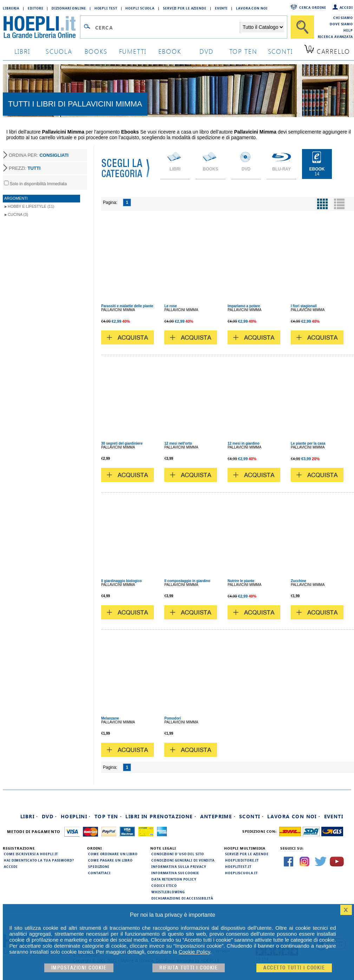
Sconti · (251, 816)
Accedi (346, 7)
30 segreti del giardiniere (122, 443)
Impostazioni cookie (79, 968)
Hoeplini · (76, 816)
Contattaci (99, 873)
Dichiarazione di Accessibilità (182, 898)
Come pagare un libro (110, 860)
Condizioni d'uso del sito (178, 854)
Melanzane (110, 718)
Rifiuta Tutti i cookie (189, 968)
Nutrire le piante (241, 581)
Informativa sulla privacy (179, 866)
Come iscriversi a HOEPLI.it (31, 854)
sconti (280, 51)
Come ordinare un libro (113, 854)
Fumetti (133, 51)
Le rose (171, 306)
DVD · (50, 816)
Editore (35, 8)
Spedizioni (99, 866)
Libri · (29, 816)
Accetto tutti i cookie (294, 968)
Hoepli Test (106, 8)
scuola (59, 51)
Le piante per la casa (308, 443)
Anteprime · (218, 816)
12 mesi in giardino (244, 443)
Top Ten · (108, 816)
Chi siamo (343, 18)
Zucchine (299, 581)
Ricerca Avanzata (335, 37)
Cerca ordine (313, 7)
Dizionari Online (69, 8)
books (96, 51)
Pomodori (173, 718)
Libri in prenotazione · (161, 816)
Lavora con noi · (294, 816)
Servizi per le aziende (185, 8)
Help (348, 30)
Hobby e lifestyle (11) (31, 206)
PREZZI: (25, 168)
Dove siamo (341, 24)
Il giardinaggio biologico (122, 581)
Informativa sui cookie (175, 873)
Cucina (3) (18, 214)
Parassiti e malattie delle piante (127, 306)
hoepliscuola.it (241, 873)
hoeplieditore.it (242, 860)
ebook (170, 51)
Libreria (11, 8)
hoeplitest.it (238, 866)
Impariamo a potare (244, 306)
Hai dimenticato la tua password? (39, 860)
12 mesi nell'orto (178, 443)
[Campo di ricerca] (167, 27)
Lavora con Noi (252, 8)
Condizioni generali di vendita (183, 860)
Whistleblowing (168, 892)
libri (22, 51)
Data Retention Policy (174, 879)
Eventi (221, 8)
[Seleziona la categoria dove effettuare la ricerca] (263, 27)
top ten (243, 51)
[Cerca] (302, 27)
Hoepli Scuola (140, 8)
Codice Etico (164, 885)
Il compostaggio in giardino (187, 581)
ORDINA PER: (39, 155)
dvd (206, 51)
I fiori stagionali (304, 306)
